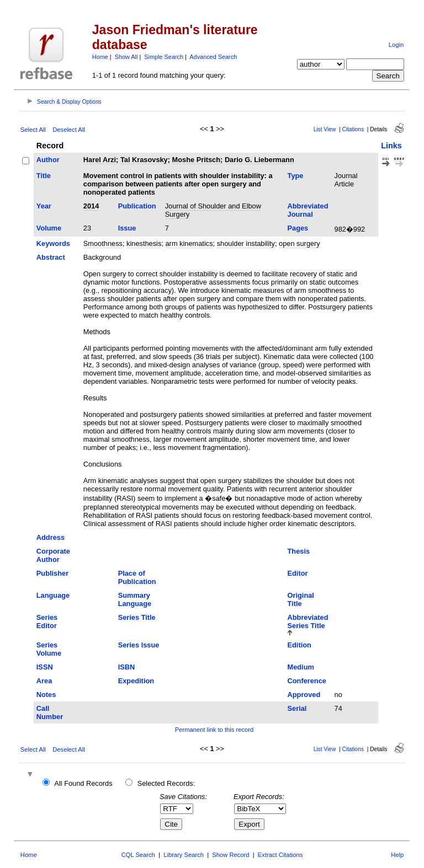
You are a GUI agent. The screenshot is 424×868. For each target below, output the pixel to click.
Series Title (137, 617)
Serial (297, 708)
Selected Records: (166, 783)
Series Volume (49, 649)
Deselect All (68, 130)
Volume (49, 228)
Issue (127, 228)
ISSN (45, 667)
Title (44, 176)
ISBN (127, 667)
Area (44, 681)
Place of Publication (137, 577)
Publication (137, 206)
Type (296, 176)
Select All (33, 130)
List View (325, 129)
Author (48, 160)
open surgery (300, 243)
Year (44, 206)
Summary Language (135, 599)
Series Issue (139, 645)
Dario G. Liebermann (259, 160)
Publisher (52, 573)
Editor (298, 573)
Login (396, 45)
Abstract (51, 257)
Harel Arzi (100, 160)
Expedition (136, 681)
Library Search (184, 855)
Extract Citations (280, 855)
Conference (307, 681)
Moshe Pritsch (196, 160)
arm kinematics (189, 243)
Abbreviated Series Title (308, 621)
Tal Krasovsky (144, 160)
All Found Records (83, 783)
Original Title (301, 599)
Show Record (230, 855)
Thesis (299, 551)
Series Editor (47, 621)
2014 (91, 206)
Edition (300, 645)
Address (51, 537)
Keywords (53, 243)
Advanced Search (213, 57)
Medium (301, 667)
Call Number (50, 712)
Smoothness (103, 243)
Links (391, 146)
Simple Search (164, 57)
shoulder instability (246, 243)
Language (53, 595)
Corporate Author (53, 555)
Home (100, 57)
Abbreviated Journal (308, 210)
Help (397, 855)
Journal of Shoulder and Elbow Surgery (213, 210)
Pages (298, 228)
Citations (353, 129)
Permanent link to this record (214, 730)
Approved (304, 695)
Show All (126, 57)
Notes (46, 695)
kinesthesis (144, 243)
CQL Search (138, 855)
